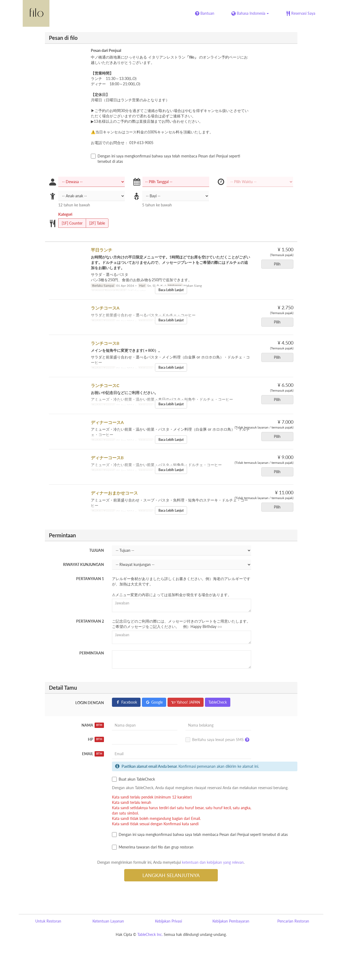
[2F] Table (95, 223)
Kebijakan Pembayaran (231, 921)
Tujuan (97, 550)
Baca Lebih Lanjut (171, 290)
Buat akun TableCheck (133, 779)
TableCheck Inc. (150, 934)
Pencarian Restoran (293, 921)
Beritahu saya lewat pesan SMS (219, 740)
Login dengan (90, 703)
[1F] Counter (70, 223)
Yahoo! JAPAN (186, 702)
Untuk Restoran (48, 921)
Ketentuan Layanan (108, 921)
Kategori (65, 214)
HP (96, 739)
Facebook (126, 702)
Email (93, 754)
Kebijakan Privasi (168, 921)
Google (154, 702)
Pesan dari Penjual (106, 50)
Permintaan (92, 653)
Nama (93, 725)
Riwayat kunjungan (83, 564)
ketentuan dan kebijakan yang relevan (213, 862)
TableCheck (218, 702)
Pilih (279, 264)
